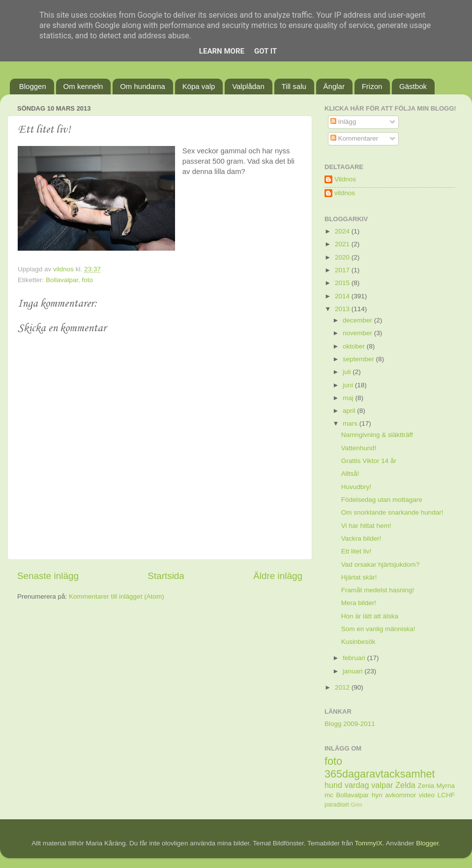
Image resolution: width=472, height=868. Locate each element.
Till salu (294, 86)
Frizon (372, 86)
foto (88, 280)
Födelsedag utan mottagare (382, 500)
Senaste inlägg (48, 576)
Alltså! (350, 474)
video (427, 795)
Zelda (405, 785)
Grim (356, 805)
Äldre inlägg (278, 576)
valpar (382, 785)
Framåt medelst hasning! (378, 590)
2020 (343, 257)
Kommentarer (354, 138)
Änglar (334, 86)
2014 (343, 296)
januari (354, 671)
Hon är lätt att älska (370, 616)
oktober (355, 346)
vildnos (345, 193)
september (359, 359)
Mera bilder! (359, 603)
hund (333, 785)
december (358, 320)
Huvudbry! (356, 487)
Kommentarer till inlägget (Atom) (117, 596)
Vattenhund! (359, 448)
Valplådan (248, 86)
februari (355, 658)
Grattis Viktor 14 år (369, 461)
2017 (343, 270)
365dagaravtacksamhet (380, 774)
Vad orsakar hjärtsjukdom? (381, 564)
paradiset (337, 805)
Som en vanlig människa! (378, 629)
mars (351, 423)
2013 (343, 309)
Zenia (426, 786)
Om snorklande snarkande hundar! (392, 512)
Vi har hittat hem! (366, 526)
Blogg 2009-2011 (350, 724)
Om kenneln (83, 86)
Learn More (222, 51)
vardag (357, 785)
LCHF (446, 795)
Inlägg (343, 122)
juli (348, 372)
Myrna (446, 786)
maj (349, 398)
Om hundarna (143, 86)
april (350, 411)
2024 (343, 231)
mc (329, 795)
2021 (343, 244)
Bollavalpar (62, 280)
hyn (377, 795)
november (358, 333)
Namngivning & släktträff (377, 435)
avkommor (400, 795)
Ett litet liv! (356, 551)
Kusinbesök (358, 642)
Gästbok (413, 86)
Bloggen (33, 86)
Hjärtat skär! (359, 577)
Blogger (427, 843)
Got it (265, 51)
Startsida (166, 576)
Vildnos (345, 179)
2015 (343, 283)
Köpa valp (199, 86)
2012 (343, 687)
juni (349, 385)
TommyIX (369, 843)
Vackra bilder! (361, 538)
